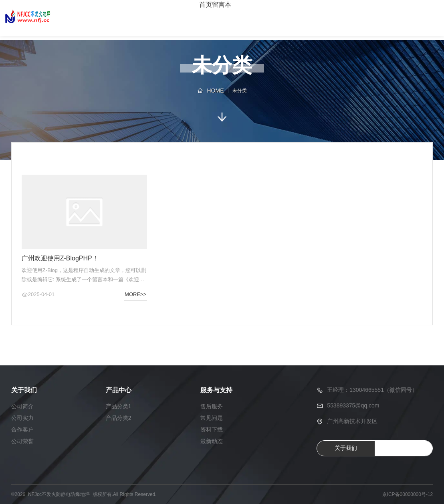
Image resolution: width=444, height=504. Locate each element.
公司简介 (22, 406)
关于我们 (346, 448)
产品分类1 (119, 406)
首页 (206, 5)
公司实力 (22, 418)
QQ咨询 (404, 448)
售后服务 (212, 406)
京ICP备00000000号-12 (408, 494)
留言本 (222, 5)
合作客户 (22, 429)
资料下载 (212, 429)
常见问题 (212, 418)
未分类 (240, 91)
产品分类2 (119, 418)
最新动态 (212, 441)
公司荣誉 (22, 441)
